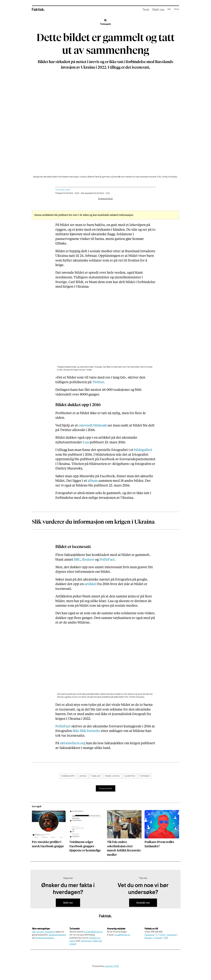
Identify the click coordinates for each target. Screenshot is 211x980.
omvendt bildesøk (93, 425)
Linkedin (158, 938)
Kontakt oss (143, 903)
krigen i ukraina (112, 776)
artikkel (91, 584)
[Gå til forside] (38, 9)
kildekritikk (130, 776)
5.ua (86, 442)
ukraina (83, 776)
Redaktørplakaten (57, 935)
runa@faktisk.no (122, 935)
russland (96, 776)
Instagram (172, 935)
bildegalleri (143, 450)
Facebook (149, 935)
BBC (77, 559)
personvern (87, 941)
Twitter (98, 382)
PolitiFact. (108, 559)
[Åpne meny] (175, 10)
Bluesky (148, 938)
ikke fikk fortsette (86, 731)
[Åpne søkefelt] (165, 10)
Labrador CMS (112, 966)
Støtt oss (153, 10)
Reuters (88, 559)
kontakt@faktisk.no (93, 932)
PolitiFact (63, 726)
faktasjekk (145, 776)
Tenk (140, 10)
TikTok (162, 935)
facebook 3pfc (68, 776)
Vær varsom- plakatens (43, 932)
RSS (166, 938)
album (93, 480)
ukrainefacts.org (73, 743)
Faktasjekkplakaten (44, 938)
